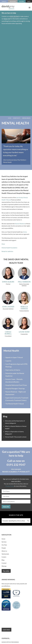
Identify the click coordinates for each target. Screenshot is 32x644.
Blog (3, 560)
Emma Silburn (8, 282)
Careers (4, 557)
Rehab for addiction (7, 251)
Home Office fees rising (10, 642)
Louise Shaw (24, 332)
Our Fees (4, 545)
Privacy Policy (10, 486)
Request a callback (11, 472)
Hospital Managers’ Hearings (15, 388)
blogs (6, 19)
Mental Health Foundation (9, 248)
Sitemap (4, 566)
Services (4, 542)
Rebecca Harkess (24, 308)
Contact (4, 563)
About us (4, 551)
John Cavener (8, 307)
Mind (3, 244)
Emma (25, 232)
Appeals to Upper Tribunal (14, 357)
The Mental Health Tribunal (15, 404)
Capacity (8, 361)
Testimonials (5, 554)
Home (10, 118)
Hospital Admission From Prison (16, 385)
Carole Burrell (8, 333)
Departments (17, 118)
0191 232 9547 (15, 16)
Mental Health (11, 351)
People (4, 548)
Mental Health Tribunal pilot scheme (16, 437)
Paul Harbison (24, 282)
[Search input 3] (14, 521)
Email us (26, 472)
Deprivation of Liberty (13, 370)
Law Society (20, 197)
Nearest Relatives (20, 224)
